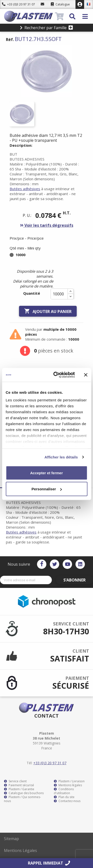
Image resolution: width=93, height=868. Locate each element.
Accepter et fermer (46, 473)
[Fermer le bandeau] (86, 375)
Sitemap (11, 839)
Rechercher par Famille (46, 28)
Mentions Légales (20, 850)
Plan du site (64, 797)
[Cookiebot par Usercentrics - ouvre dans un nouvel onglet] (56, 375)
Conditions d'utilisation (64, 791)
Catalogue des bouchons (24, 793)
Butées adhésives (25, 189)
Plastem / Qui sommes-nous (22, 799)
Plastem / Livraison (69, 781)
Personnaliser (47, 489)
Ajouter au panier (48, 311)
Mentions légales (68, 785)
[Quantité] (59, 294)
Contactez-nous (67, 801)
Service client (15, 781)
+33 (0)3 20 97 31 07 (19, 4)
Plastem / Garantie (19, 789)
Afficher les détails (61, 457)
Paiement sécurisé (19, 785)
